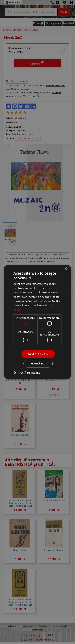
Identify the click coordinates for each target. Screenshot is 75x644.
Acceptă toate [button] (38, 354)
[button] (27, 373)
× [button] (66, 269)
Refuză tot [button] (38, 364)
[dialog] (37, 322)
